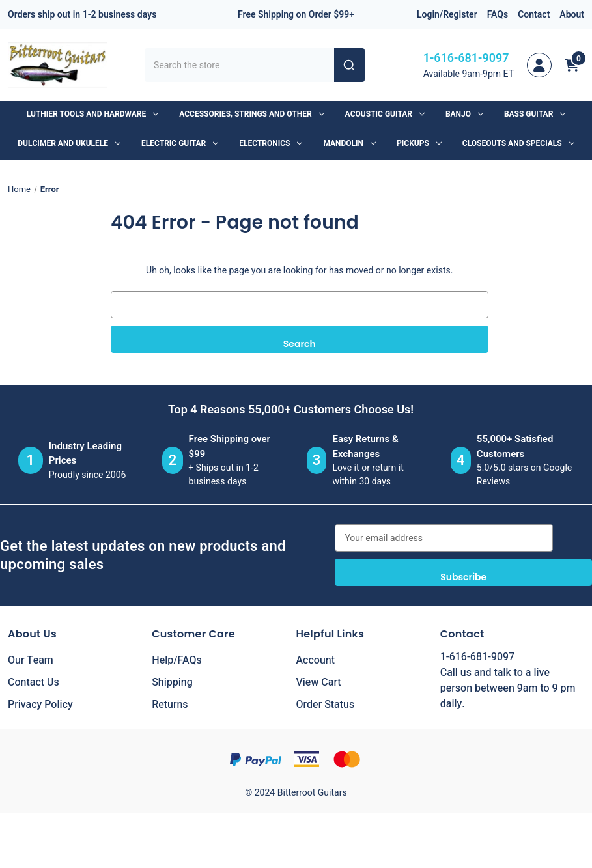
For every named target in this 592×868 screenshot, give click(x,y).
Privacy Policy (40, 705)
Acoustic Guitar (385, 114)
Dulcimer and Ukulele (69, 143)
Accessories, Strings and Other (251, 114)
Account (316, 660)
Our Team (31, 660)
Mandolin (349, 143)
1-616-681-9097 (466, 58)
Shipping (172, 682)
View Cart (319, 682)
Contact (534, 15)
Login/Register (447, 15)
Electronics (271, 143)
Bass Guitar (535, 114)
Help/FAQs (177, 660)
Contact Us (34, 682)
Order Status (326, 705)
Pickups (419, 143)
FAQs (498, 15)
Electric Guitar (180, 143)
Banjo (464, 114)
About (572, 15)
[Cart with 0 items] (572, 65)
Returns (170, 705)
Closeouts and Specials (518, 143)
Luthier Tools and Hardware (92, 114)
